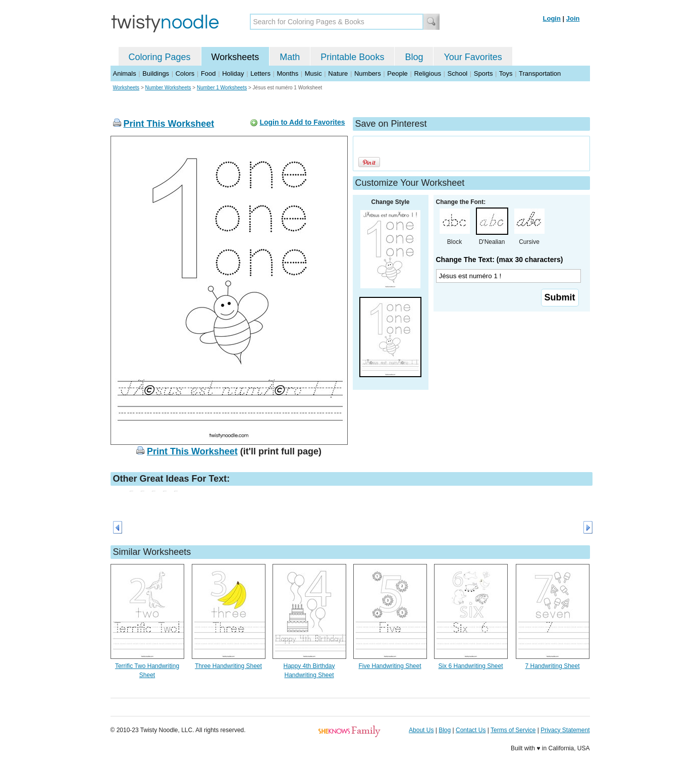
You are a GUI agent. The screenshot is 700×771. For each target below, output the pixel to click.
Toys (506, 73)
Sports (483, 73)
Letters (260, 73)
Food (208, 73)
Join (573, 18)
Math (290, 57)
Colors (185, 73)
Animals (125, 73)
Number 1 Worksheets (222, 88)
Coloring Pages (160, 57)
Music (313, 73)
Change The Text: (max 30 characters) (500, 260)
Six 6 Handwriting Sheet (470, 666)
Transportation (540, 73)
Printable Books (352, 57)
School (458, 73)
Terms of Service (513, 730)
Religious (427, 73)
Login (552, 18)
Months (288, 73)
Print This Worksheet (169, 124)
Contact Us (471, 730)
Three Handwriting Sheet (228, 666)
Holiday (233, 73)
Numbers (368, 73)
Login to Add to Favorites (302, 122)
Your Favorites (473, 57)
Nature (338, 73)
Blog (414, 57)
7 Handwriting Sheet (552, 666)
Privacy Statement (565, 730)
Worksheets (235, 57)
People (397, 73)
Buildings (156, 73)
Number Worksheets (168, 88)
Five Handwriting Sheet (390, 666)
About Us (421, 730)
